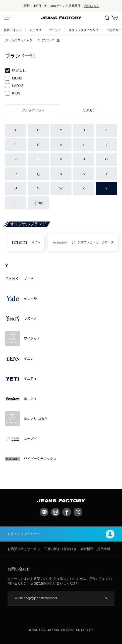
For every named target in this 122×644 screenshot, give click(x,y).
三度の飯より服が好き (60, 549)
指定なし (16, 71)
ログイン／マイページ (61, 534)
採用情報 (104, 549)
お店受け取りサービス (24, 549)
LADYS (14, 86)
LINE (44, 512)
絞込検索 (107, 18)
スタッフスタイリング (84, 30)
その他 (38, 203)
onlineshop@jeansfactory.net (36, 598)
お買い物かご (115, 18)
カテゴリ (35, 30)
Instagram (55, 512)
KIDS (13, 93)
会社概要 (87, 549)
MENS (14, 78)
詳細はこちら (91, 6)
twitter (78, 512)
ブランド (55, 30)
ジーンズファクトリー (20, 40)
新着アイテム (13, 30)
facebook (67, 512)
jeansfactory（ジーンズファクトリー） (61, 18)
